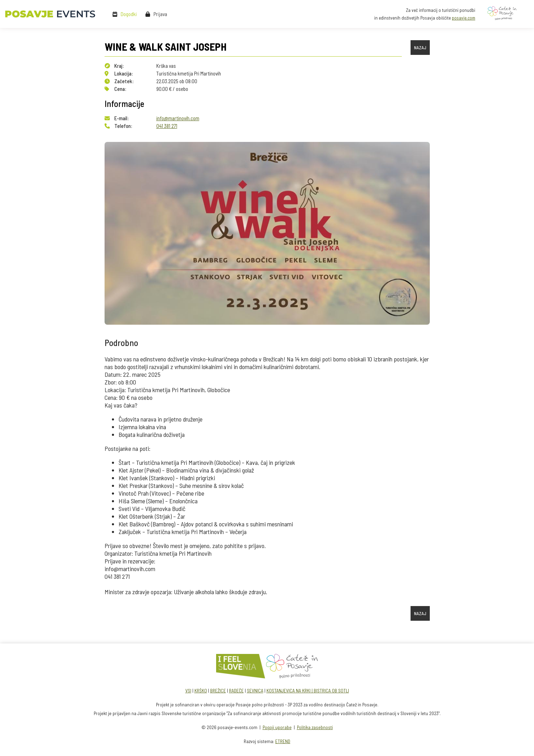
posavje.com (464, 18)
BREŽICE (218, 690)
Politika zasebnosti (315, 727)
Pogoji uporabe (277, 727)
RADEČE (236, 690)
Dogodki (129, 14)
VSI (188, 690)
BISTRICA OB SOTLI (331, 690)
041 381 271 (167, 126)
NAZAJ (420, 48)
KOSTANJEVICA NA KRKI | (290, 690)
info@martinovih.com (178, 118)
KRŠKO (201, 690)
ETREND (283, 741)
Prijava (160, 14)
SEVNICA (255, 690)
